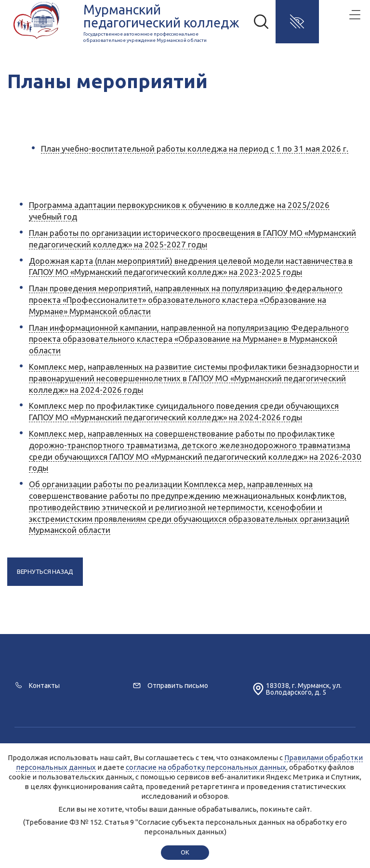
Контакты (44, 686)
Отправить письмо (178, 686)
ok (185, 852)
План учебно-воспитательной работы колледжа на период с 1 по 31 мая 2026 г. (195, 149)
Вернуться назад (45, 571)
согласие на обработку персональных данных (206, 767)
